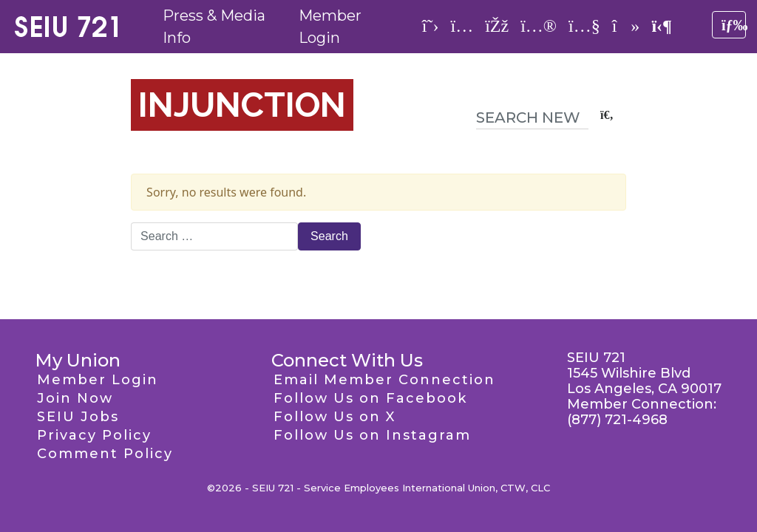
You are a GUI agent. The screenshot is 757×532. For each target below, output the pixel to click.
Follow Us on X (335, 417)
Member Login (98, 380)
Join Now (75, 398)
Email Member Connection (384, 380)
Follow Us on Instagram (372, 435)
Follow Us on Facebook (370, 398)
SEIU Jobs (78, 417)
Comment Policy (105, 454)
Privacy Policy (94, 435)
